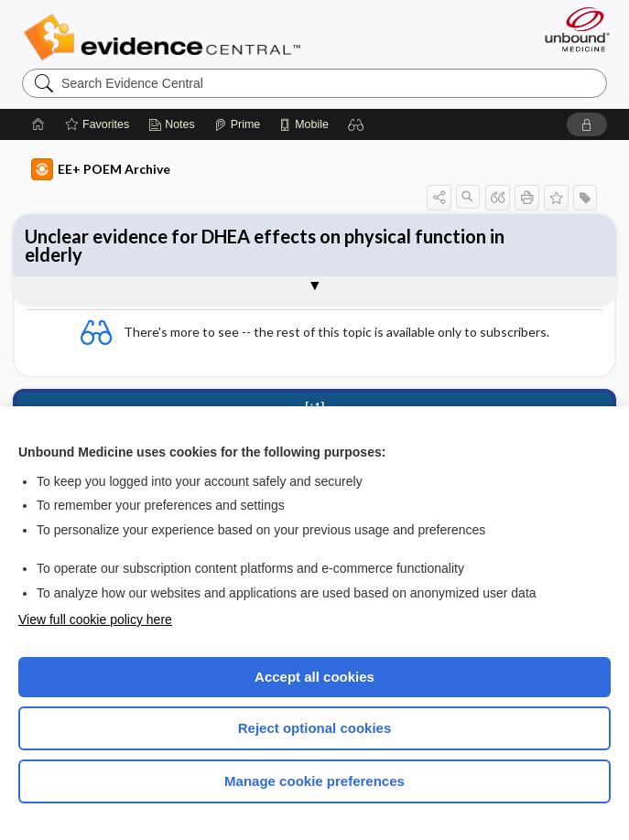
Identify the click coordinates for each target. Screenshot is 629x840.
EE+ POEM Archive (101, 169)
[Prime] (237, 124)
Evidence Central (166, 38)
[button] (356, 124)
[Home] (38, 124)
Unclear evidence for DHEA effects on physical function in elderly (265, 245)
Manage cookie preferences (314, 781)
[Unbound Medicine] (571, 29)
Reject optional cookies (315, 728)
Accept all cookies (314, 677)
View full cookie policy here (95, 619)
